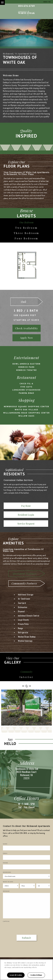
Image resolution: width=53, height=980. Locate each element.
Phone (5, 863)
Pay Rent (26, 506)
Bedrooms (7, 872)
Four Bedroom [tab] (26, 238)
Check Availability (26, 328)
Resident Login (26, 515)
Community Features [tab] (24, 583)
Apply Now (27, 338)
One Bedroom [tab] (26, 222)
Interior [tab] (26, 677)
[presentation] (17, 927)
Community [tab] (26, 672)
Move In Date (8, 882)
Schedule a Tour (47, 2)
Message (6, 891)
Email (5, 853)
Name (5, 844)
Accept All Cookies (16, 975)
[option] (26, 34)
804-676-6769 (26, 6)
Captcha (6, 921)
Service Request (26, 524)
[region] (26, 970)
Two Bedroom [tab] (26, 228)
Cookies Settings (36, 975)
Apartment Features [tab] (24, 573)
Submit (26, 938)
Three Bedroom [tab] (26, 233)
